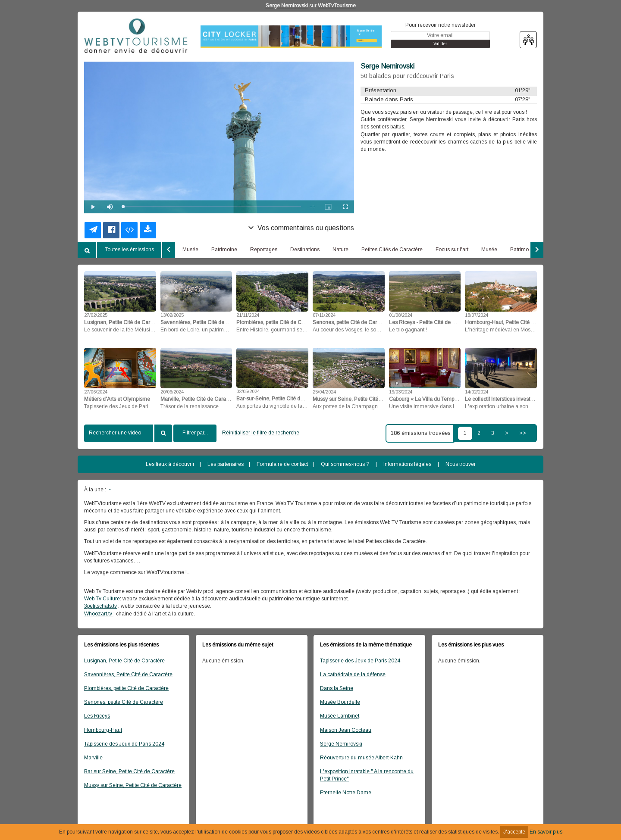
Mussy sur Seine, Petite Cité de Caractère (133, 785)
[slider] (212, 207)
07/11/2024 (324, 315)
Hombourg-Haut (103, 730)
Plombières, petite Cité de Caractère (126, 688)
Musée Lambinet (340, 716)
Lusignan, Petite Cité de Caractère (124, 661)
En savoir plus (546, 832)
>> (523, 433)
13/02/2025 (172, 315)
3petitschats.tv (100, 606)
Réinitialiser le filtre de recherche (261, 433)
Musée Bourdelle (340, 702)
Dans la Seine (337, 688)
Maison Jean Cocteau (346, 730)
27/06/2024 (96, 392)
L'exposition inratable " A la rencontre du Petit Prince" (367, 775)
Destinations (305, 250)
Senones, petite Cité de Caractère (124, 702)
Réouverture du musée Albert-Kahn (361, 758)
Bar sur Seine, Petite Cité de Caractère (129, 771)
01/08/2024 (401, 315)
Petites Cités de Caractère (392, 250)
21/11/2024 (248, 315)
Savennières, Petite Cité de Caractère (128, 674)
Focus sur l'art (452, 250)
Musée (190, 250)
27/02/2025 (96, 315)
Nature (340, 250)
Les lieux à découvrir (170, 464)
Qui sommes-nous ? (345, 464)
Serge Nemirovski (287, 6)
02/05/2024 (248, 391)
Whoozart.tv (99, 614)
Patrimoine (224, 250)
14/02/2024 (477, 392)
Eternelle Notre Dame (346, 793)
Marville (93, 758)
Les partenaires (226, 464)
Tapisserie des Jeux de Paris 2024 (124, 744)
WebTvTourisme (337, 6)
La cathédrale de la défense (353, 674)
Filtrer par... (195, 433)
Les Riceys (97, 716)
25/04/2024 (324, 392)
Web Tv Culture (102, 599)
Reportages (264, 250)
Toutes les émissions (129, 250)
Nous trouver (461, 464)
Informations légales (407, 464)
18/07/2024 (477, 315)
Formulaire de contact (282, 464)
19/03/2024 (401, 392)
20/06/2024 (172, 392)
